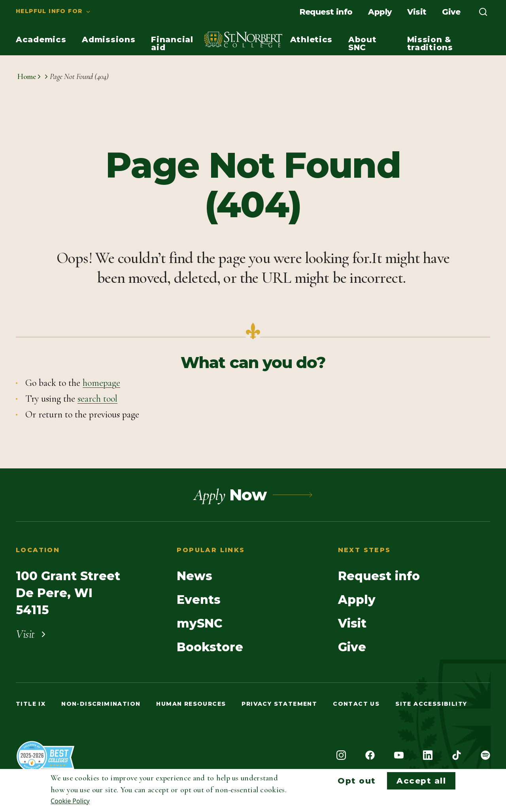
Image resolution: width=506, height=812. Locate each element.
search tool (97, 399)
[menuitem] (45, 12)
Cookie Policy (70, 801)
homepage (101, 383)
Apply (380, 12)
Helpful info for (49, 11)
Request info (326, 12)
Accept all (421, 781)
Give (451, 12)
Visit (417, 12)
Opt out (357, 781)
